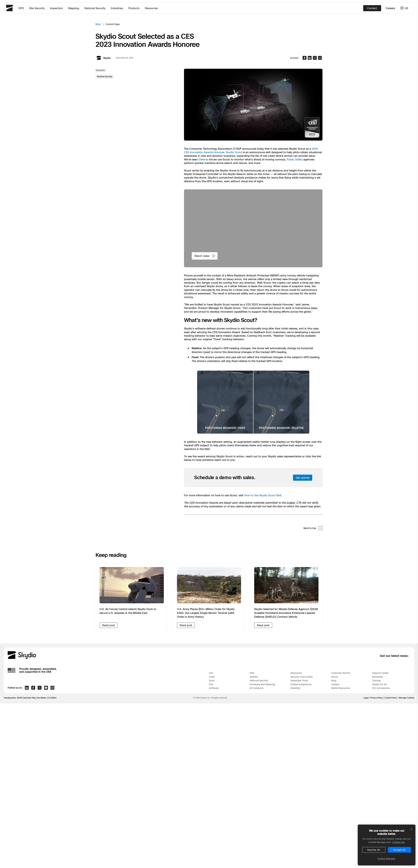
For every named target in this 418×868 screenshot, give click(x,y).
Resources (151, 8)
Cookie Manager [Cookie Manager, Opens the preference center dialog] (387, 859)
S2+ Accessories (381, 688)
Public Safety (295, 159)
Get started (303, 478)
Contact (372, 8)
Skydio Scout (234, 152)
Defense (204, 159)
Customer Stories (341, 673)
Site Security (37, 8)
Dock (212, 680)
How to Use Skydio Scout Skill (263, 495)
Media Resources (341, 688)
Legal (366, 698)
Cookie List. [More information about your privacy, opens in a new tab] (399, 842)
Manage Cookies (407, 698)
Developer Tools (299, 680)
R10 (211, 684)
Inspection (56, 8)
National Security (95, 8)
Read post (109, 625)
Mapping (74, 8)
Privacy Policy (376, 698)
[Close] (411, 829)
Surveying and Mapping (262, 684)
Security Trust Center (302, 677)
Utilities (254, 677)
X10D (212, 677)
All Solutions (257, 688)
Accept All (399, 850)
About (335, 677)
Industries (117, 8)
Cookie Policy (391, 698)
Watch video (205, 256)
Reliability (378, 677)
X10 (211, 673)
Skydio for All (379, 684)
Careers (390, 8)
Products (134, 8)
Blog (98, 24)
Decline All (374, 850)
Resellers (295, 688)
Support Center (380, 673)
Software (214, 688)
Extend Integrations (301, 684)
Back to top (313, 528)
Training (376, 680)
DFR (21, 8)
